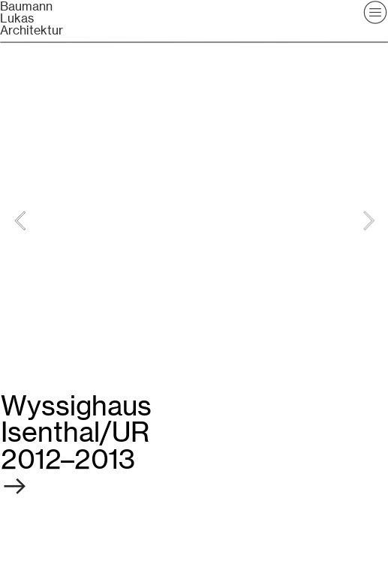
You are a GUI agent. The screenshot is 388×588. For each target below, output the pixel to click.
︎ (68, 472)
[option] (194, 221)
